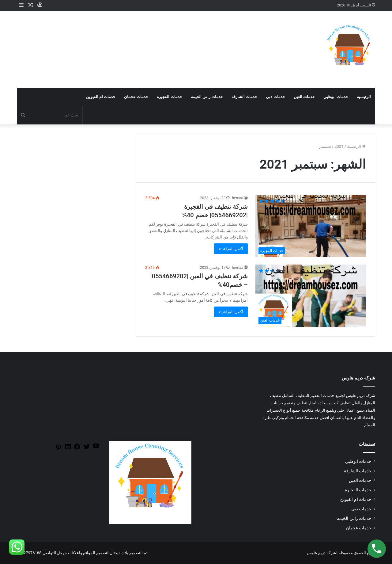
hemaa (237, 198)
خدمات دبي (275, 97)
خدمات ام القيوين (101, 97)
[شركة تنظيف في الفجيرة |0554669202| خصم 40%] (311, 226)
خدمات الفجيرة (169, 97)
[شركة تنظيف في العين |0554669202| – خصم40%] (311, 296)
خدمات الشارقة (244, 97)
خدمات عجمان (136, 97)
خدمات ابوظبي (336, 97)
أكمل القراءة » (231, 249)
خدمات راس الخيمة (207, 97)
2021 (339, 146)
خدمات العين (304, 97)
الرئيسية (364, 97)
